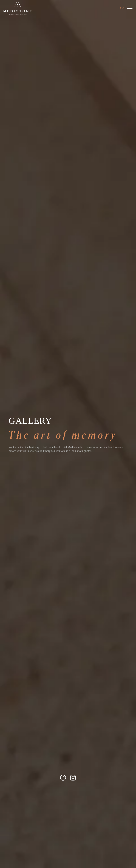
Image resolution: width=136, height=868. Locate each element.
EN (122, 8)
